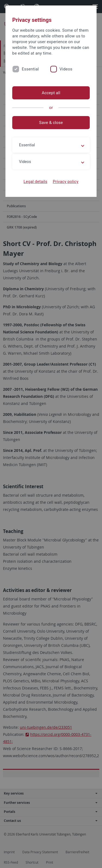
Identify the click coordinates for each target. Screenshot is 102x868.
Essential (30, 69)
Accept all (51, 93)
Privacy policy (66, 182)
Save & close (51, 123)
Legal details (35, 182)
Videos (66, 69)
